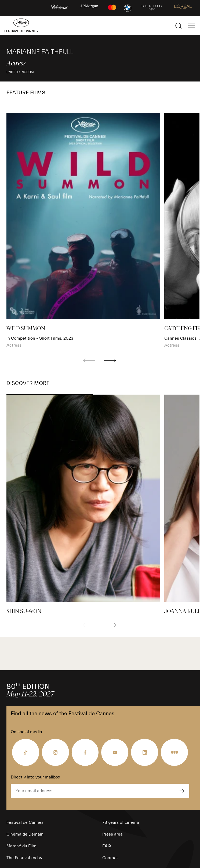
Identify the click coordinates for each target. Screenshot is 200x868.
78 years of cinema (121, 822)
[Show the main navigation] (191, 26)
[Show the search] (179, 26)
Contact (110, 858)
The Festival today (24, 858)
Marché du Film (21, 846)
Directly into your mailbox (35, 777)
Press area (112, 834)
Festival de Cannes (25, 822)
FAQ (107, 846)
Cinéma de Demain (25, 834)
